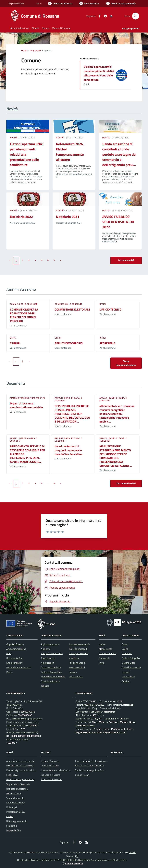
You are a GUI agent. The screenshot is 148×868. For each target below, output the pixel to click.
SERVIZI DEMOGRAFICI (69, 343)
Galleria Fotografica (131, 658)
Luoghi (125, 649)
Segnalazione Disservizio (18, 784)
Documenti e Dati (15, 658)
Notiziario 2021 (68, 217)
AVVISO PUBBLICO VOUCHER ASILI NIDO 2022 (118, 222)
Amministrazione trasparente (28, 398)
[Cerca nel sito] (136, 16)
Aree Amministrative (16, 649)
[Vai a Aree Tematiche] (89, 3)
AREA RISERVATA (72, 864)
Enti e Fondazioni (15, 663)
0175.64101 (16, 705)
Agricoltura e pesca (50, 644)
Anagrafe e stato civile (52, 653)
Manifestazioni (106, 649)
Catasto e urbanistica (51, 667)
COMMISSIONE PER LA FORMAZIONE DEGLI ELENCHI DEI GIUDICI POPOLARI (24, 315)
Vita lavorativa (76, 677)
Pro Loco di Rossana (51, 775)
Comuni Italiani (82, 775)
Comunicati (104, 658)
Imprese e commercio (80, 644)
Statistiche (12, 826)
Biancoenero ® (85, 860)
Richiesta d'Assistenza (17, 789)
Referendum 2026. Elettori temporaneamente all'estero (70, 152)
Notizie (102, 644)
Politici (9, 672)
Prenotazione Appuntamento (20, 779)
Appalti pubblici (48, 658)
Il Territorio (127, 653)
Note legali (12, 807)
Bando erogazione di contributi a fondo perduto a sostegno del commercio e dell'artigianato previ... (119, 154)
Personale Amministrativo (19, 667)
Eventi (125, 644)
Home (24, 50)
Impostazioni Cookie (16, 812)
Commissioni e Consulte (24, 304)
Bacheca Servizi (14, 793)
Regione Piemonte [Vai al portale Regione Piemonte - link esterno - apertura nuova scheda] (17, 3)
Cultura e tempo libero (52, 672)
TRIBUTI (15, 343)
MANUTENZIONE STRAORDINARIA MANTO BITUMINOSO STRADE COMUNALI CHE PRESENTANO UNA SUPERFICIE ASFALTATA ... (116, 456)
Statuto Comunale (15, 798)
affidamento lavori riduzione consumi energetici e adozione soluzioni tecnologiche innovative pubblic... (117, 414)
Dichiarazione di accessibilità (20, 766)
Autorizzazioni (48, 663)
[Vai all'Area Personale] (121, 3)
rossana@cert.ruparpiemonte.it (27, 719)
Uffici (103, 304)
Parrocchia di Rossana (52, 779)
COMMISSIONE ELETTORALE (72, 309)
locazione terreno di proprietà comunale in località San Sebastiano (69, 450)
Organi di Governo (15, 644)
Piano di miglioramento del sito (21, 770)
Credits (10, 816)
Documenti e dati (126, 483)
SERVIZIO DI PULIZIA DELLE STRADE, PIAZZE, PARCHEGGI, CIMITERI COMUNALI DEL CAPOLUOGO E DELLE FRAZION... (72, 414)
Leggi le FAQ (12, 775)
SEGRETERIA (107, 343)
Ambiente (46, 649)
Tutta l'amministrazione (126, 363)
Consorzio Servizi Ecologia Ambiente (92, 761)
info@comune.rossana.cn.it (26, 722)
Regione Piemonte (50, 761)
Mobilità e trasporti (78, 649)
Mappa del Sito (14, 830)
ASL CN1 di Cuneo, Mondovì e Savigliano (95, 766)
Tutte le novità (126, 260)
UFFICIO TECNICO (110, 309)
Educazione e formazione (53, 677)
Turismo (73, 672)
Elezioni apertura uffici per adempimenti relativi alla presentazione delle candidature (99, 73)
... (48, 483)
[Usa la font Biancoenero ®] (60, 3)
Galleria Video (128, 663)
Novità (14, 138)
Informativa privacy (16, 803)
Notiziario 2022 (21, 217)
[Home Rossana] (36, 16)
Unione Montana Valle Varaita (55, 770)
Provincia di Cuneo (50, 766)
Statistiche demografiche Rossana (92, 770)
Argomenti (36, 50)
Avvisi (102, 663)
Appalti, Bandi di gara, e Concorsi (69, 399)
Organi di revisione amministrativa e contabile (26, 405)
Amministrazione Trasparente (20, 761)
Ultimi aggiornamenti (16, 821)
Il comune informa (108, 653)
